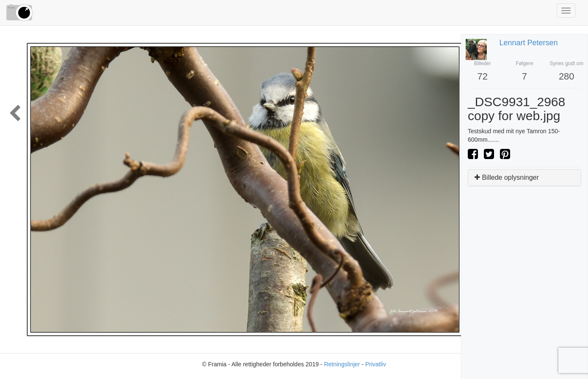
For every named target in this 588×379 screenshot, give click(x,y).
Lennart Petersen (529, 43)
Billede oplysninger (507, 177)
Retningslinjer (342, 364)
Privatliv (376, 364)
